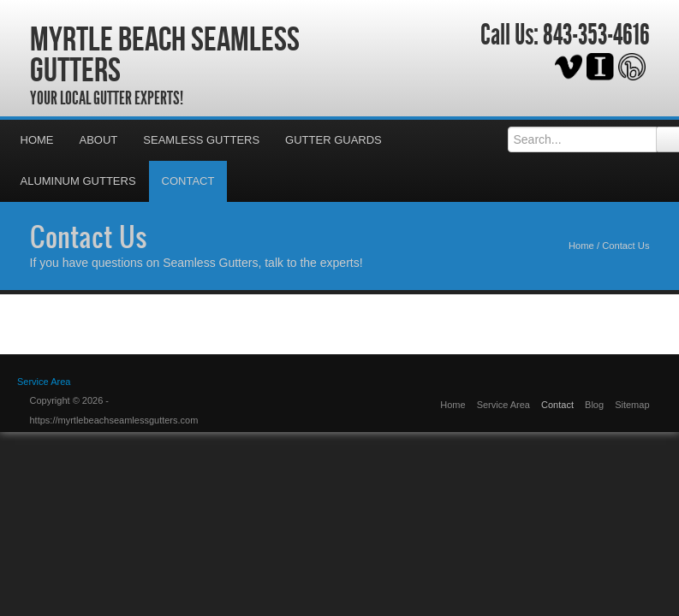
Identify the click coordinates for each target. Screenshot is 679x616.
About (99, 140)
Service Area (44, 382)
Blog (594, 405)
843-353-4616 (596, 35)
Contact (188, 181)
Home (37, 140)
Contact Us (89, 236)
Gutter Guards (334, 140)
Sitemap (632, 405)
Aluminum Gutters (78, 181)
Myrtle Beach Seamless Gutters (165, 54)
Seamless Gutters (201, 140)
